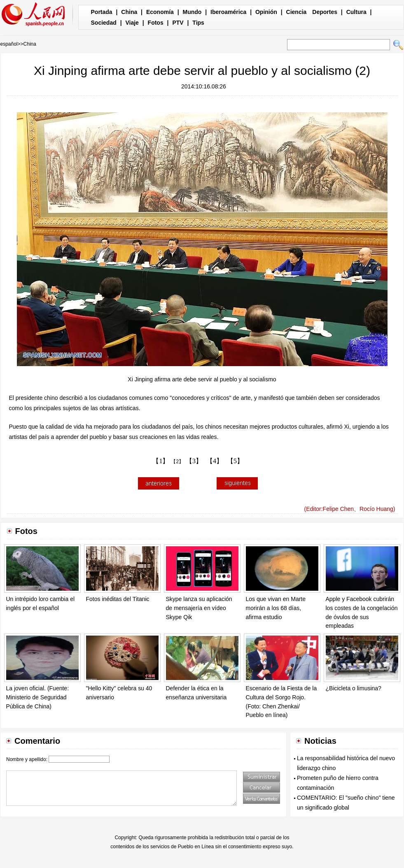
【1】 (161, 461)
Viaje (132, 23)
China (129, 12)
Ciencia (297, 12)
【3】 (194, 461)
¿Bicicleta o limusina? (354, 688)
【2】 (177, 462)
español (9, 44)
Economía (160, 12)
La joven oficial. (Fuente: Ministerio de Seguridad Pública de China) (38, 697)
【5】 (235, 461)
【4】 (215, 461)
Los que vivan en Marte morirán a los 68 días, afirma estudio (276, 608)
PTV (178, 23)
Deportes (325, 12)
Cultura (356, 12)
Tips (198, 23)
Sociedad (104, 23)
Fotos (156, 23)
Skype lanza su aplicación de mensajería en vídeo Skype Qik (199, 608)
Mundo (192, 12)
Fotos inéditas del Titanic (118, 599)
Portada (102, 12)
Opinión (266, 12)
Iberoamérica (228, 12)
